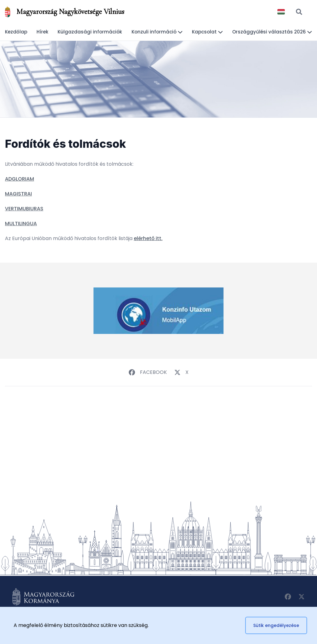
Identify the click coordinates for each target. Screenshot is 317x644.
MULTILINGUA (21, 223)
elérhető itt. (148, 238)
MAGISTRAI (18, 194)
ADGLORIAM (20, 179)
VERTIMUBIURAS (24, 209)
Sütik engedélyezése (276, 625)
